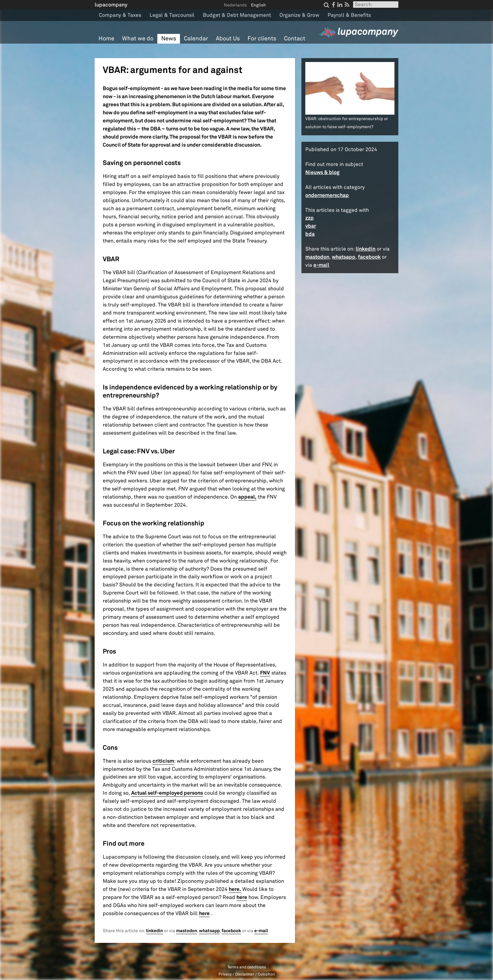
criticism (163, 761)
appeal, (247, 497)
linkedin (154, 931)
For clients (262, 39)
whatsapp (209, 931)
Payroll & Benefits (349, 15)
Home (106, 39)
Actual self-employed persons (167, 793)
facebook (231, 931)
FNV (265, 673)
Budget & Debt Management (237, 15)
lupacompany (111, 5)
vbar (311, 226)
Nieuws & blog (322, 172)
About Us (228, 39)
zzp (309, 218)
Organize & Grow (299, 15)
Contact (295, 39)
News (169, 39)
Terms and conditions (247, 967)
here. (235, 889)
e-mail (261, 931)
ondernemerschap (327, 195)
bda (310, 234)
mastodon (187, 931)
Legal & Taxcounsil (172, 15)
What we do (138, 39)
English (258, 5)
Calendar (196, 39)
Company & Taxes (120, 15)
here (242, 897)
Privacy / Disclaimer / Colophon (247, 974)
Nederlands (235, 5)
